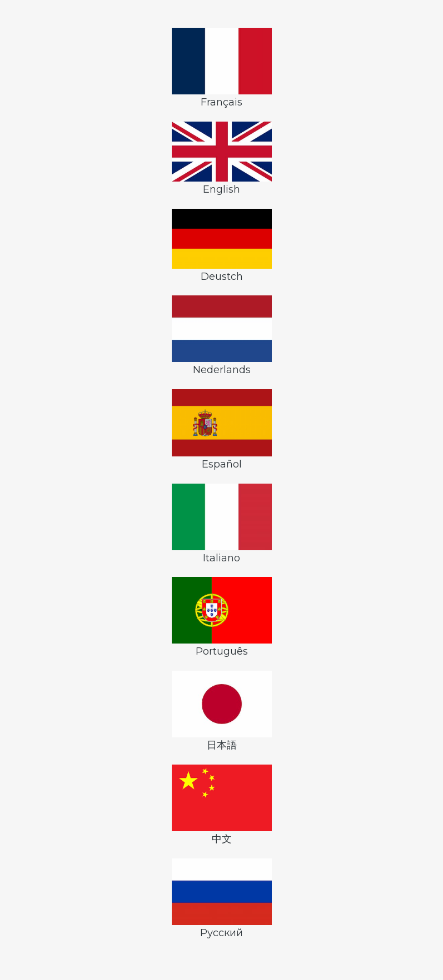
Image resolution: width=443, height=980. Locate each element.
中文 (222, 805)
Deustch (222, 246)
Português (222, 617)
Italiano (222, 524)
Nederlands (222, 336)
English (222, 159)
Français (222, 68)
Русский (222, 899)
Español (222, 430)
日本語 (222, 711)
